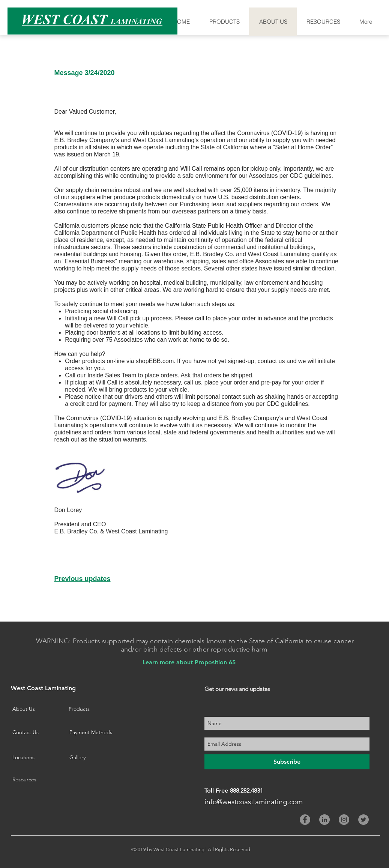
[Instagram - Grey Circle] (344, 820)
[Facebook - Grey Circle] (305, 820)
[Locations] (37, 758)
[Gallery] (94, 758)
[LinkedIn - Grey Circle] (324, 820)
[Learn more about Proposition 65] (189, 662)
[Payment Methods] (97, 733)
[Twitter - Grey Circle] (363, 820)
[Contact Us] (37, 733)
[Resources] (37, 780)
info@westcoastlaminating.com (254, 802)
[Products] (82, 709)
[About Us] (37, 709)
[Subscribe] (287, 762)
